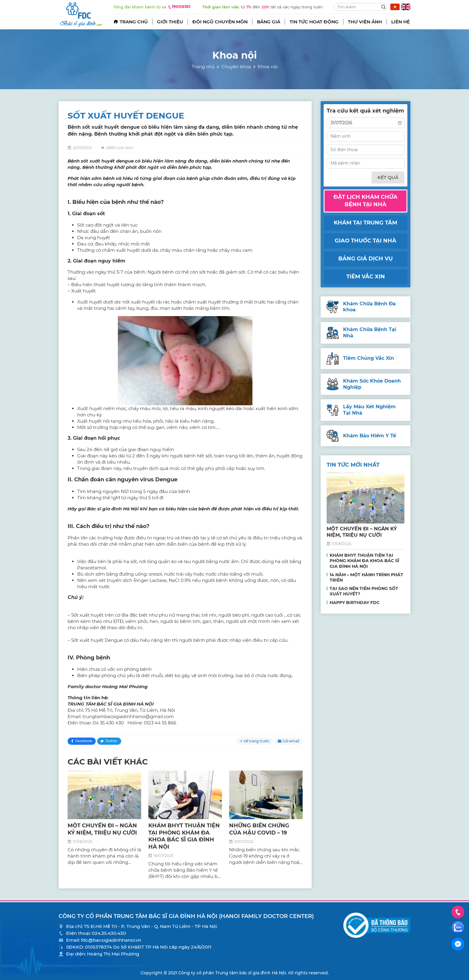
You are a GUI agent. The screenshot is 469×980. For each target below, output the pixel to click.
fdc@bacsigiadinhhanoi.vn (111, 940)
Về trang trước (256, 741)
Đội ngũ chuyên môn (220, 22)
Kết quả (388, 177)
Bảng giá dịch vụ (366, 259)
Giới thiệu (170, 22)
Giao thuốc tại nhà (366, 241)
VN (395, 7)
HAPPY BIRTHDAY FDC (355, 603)
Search (383, 7)
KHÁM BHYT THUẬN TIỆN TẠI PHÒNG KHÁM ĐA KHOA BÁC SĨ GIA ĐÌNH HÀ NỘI (184, 836)
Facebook (84, 741)
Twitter (111, 741)
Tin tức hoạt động (314, 22)
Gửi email (291, 741)
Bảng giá (269, 22)
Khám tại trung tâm (366, 223)
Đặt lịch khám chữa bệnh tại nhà (366, 201)
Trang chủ (134, 22)
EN (406, 7)
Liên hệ (401, 22)
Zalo (458, 928)
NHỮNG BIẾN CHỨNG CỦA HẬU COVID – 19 (259, 829)
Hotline (458, 912)
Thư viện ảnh (365, 22)
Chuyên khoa (236, 67)
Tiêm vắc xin (366, 277)
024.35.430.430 (109, 933)
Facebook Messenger (458, 944)
